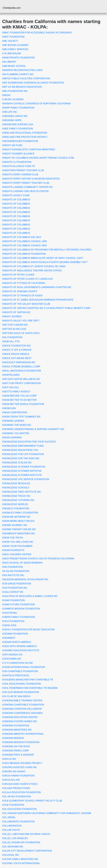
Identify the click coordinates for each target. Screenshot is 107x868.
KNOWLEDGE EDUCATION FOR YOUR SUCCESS (29, 442)
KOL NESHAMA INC (13, 847)
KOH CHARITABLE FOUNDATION (20, 671)
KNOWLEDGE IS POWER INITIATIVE (22, 471)
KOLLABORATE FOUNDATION (18, 822)
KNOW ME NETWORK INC (16, 517)
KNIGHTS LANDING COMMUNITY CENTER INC (28, 187)
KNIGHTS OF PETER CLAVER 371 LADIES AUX (28, 279)
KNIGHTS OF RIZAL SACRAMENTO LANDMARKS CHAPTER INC (37, 287)
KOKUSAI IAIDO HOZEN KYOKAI (20, 784)
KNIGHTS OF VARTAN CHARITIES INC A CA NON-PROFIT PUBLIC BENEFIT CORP (46, 308)
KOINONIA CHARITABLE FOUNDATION (23, 705)
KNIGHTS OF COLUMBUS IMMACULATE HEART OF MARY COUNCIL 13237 (43, 258)
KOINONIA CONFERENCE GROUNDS (22, 713)
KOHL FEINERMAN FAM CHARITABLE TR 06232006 (30, 688)
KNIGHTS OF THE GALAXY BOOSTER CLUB (26, 304)
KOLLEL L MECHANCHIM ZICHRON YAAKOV (26, 834)
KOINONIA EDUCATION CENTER (20, 717)
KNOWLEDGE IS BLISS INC (17, 463)
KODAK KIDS (9, 625)
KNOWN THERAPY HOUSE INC (19, 529)
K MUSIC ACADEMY (13, 99)
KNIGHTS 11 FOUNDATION (17, 162)
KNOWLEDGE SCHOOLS (16, 488)
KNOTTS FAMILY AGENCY (16, 392)
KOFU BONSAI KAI (12, 655)
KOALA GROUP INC (13, 592)
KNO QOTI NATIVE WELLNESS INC (21, 379)
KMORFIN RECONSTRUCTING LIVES (22, 70)
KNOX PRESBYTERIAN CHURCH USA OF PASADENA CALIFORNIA (38, 559)
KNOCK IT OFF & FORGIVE (17, 350)
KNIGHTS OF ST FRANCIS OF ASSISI (22, 296)
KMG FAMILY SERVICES (15, 49)
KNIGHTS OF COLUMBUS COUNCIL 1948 (25, 241)
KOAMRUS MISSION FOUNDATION (21, 609)
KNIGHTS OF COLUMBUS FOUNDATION (24, 254)
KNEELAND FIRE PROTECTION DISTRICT (25, 137)
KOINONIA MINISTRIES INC (17, 730)
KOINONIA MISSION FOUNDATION (21, 742)
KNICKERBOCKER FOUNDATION (20, 141)
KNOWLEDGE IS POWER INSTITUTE (22, 475)
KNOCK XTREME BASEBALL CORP (21, 367)
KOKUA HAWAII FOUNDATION (18, 776)
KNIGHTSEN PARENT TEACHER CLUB (23, 170)
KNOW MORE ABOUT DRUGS (18, 521)
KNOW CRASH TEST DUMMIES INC (22, 417)
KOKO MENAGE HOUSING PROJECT (22, 763)
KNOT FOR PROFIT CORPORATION (22, 383)
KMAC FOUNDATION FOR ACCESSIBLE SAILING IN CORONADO (37, 33)
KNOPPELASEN (11, 375)
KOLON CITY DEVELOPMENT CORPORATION (27, 851)
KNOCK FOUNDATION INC (17, 346)
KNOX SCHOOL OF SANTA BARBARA (22, 563)
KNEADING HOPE (12, 120)
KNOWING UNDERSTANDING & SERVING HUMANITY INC (33, 429)
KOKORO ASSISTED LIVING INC (20, 767)
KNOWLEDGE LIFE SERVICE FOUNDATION (26, 479)
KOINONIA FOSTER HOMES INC (20, 721)
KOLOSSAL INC (11, 855)
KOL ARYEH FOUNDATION (17, 797)
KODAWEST (9, 638)
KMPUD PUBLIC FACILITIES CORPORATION (26, 79)
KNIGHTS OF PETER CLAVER (18, 275)
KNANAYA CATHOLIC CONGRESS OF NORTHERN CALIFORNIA (36, 104)
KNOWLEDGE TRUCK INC (16, 496)
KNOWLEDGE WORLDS (15, 504)
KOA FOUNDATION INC (15, 588)
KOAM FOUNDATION (14, 600)
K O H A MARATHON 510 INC (18, 663)
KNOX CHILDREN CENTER (17, 554)
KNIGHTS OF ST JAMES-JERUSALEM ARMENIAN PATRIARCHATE (38, 300)
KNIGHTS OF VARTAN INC (16, 312)
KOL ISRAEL (9, 817)
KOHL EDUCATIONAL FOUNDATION (22, 684)
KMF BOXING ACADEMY (15, 45)
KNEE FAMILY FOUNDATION (18, 129)
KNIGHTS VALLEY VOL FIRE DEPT (21, 321)
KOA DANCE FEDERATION (17, 584)
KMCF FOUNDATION (13, 37)
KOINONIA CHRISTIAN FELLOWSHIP (22, 709)
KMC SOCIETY (10, 41)
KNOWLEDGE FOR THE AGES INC (21, 458)
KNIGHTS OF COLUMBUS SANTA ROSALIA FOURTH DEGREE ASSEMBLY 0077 (45, 262)
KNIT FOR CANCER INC (15, 325)
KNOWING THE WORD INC (17, 425)
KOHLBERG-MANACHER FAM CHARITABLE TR (28, 680)
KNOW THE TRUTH (13, 538)
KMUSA (6, 95)
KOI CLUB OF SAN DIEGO (16, 696)
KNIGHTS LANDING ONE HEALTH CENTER (25, 191)
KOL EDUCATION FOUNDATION (19, 809)
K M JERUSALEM (12, 53)
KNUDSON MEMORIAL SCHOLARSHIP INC (25, 579)
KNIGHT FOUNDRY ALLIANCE (18, 154)
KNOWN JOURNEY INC (15, 525)
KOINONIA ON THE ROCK (16, 746)
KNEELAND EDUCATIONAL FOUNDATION (25, 133)
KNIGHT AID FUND (12, 145)
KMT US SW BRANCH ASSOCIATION (22, 87)
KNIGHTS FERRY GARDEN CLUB (20, 175)
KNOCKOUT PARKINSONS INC (19, 362)
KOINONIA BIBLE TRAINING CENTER (22, 701)
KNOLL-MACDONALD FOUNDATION (22, 371)
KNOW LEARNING (12, 438)
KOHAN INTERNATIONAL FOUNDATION (24, 667)
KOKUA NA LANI (11, 780)
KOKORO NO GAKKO (14, 771)
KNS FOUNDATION (13, 567)
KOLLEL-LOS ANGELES (15, 838)
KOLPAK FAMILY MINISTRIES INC (20, 859)
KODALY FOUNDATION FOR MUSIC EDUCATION (28, 630)
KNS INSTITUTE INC (13, 575)
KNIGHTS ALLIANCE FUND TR (19, 166)
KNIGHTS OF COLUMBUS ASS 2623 (22, 237)
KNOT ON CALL (11, 387)
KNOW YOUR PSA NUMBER (17, 546)
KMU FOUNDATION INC (15, 91)
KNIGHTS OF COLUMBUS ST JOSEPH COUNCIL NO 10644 (34, 266)
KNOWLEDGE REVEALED (16, 483)
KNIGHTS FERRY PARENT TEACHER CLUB (26, 183)
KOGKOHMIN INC (12, 659)
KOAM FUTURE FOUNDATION (18, 605)
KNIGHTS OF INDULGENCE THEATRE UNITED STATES (32, 271)
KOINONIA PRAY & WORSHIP (18, 755)
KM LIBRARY (9, 62)
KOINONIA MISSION (13, 738)
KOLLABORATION (12, 826)
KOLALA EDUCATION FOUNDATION (22, 792)
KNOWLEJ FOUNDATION (16, 508)
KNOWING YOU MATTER (16, 433)
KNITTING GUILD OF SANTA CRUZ (21, 333)
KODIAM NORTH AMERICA (17, 642)
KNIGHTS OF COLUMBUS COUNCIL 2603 (25, 246)
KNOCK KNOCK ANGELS (16, 354)
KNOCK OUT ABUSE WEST (17, 358)
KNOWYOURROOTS (13, 550)
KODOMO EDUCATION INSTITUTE (21, 650)
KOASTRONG (10, 613)
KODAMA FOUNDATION (15, 634)
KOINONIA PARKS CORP (16, 751)
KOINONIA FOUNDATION (16, 726)
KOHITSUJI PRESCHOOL (16, 675)
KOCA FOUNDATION (13, 621)
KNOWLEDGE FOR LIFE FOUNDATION (23, 454)
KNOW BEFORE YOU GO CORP (19, 396)
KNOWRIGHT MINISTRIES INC (19, 534)
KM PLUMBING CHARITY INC (18, 74)
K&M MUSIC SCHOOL (14, 66)
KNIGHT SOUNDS (12, 316)
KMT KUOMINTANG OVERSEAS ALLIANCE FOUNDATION (33, 83)
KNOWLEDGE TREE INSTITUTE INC (22, 492)
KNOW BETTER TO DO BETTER (19, 400)
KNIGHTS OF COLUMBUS (16, 200)
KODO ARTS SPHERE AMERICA (20, 646)
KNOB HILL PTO (11, 342)
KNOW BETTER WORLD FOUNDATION (23, 404)
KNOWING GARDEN (13, 421)
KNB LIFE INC (10, 112)
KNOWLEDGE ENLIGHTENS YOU (20, 450)
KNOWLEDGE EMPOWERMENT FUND (23, 446)
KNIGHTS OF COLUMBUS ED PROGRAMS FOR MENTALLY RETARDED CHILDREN (47, 250)
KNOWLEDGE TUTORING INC (18, 500)
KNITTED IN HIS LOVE (14, 329)
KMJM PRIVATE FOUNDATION (18, 58)
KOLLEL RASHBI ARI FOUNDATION (21, 842)
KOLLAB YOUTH (11, 830)
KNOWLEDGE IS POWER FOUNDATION (24, 467)
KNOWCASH (9, 408)
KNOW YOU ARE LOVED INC (18, 542)
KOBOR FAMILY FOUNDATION (19, 617)
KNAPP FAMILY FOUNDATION (18, 108)
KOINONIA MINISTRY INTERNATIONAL (23, 734)
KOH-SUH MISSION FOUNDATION (21, 692)
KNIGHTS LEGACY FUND (16, 195)
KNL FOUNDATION (12, 337)
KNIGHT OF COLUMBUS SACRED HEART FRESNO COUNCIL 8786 (38, 158)
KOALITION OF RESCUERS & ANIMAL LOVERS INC (30, 596)
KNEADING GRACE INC (15, 116)
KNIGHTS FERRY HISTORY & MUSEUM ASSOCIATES (31, 179)
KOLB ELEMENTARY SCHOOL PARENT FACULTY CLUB (32, 801)
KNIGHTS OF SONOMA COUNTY (20, 291)
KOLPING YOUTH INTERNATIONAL (21, 863)
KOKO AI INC (9, 759)
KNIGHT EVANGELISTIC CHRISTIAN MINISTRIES (29, 149)
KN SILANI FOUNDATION (16, 571)
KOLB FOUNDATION (13, 805)
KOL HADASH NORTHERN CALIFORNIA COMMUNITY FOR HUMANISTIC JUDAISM (47, 813)
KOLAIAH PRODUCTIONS (16, 788)
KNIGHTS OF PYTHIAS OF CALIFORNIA (24, 283)
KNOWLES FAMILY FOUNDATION (20, 513)
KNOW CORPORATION (15, 412)
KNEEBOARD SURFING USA (18, 124)
